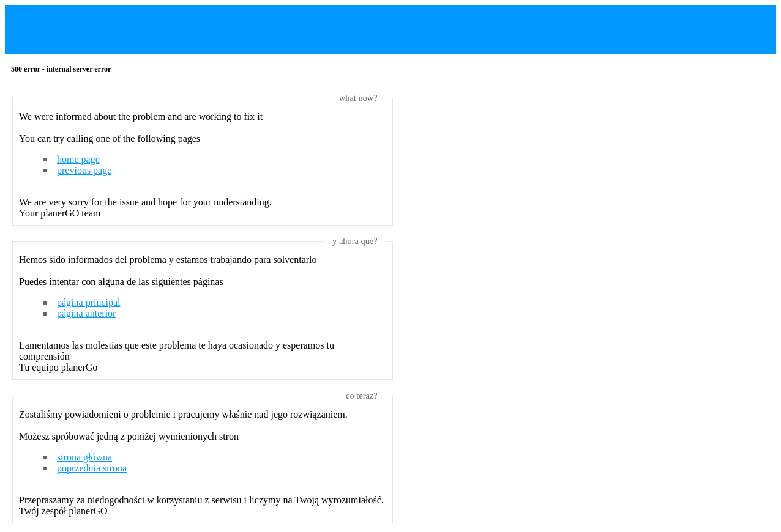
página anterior (86, 313)
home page (78, 159)
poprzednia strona (92, 468)
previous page (84, 170)
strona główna (84, 457)
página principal (89, 302)
